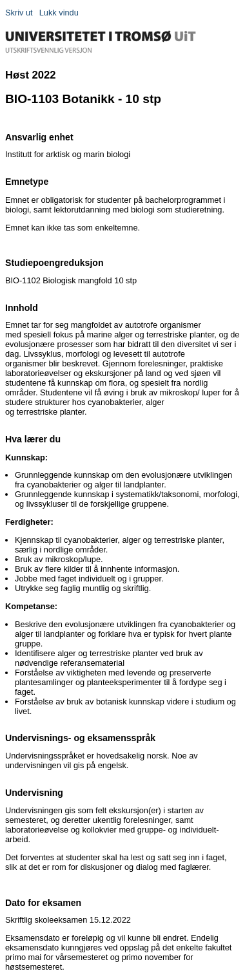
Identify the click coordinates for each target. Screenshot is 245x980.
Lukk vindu (59, 13)
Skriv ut (19, 13)
